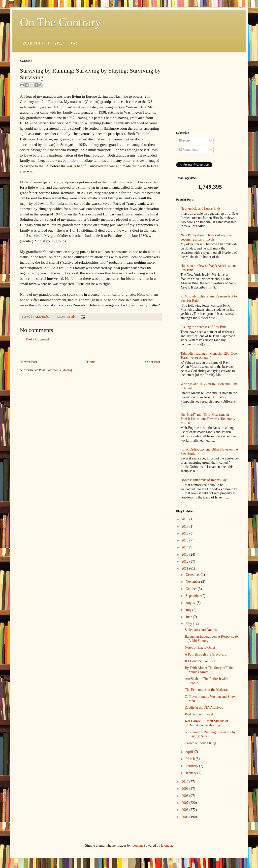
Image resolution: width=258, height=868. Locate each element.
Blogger (166, 846)
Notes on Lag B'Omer (200, 647)
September (193, 596)
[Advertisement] (91, 351)
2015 (186, 540)
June (189, 617)
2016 (186, 533)
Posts (185, 141)
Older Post (153, 362)
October (192, 589)
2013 (186, 555)
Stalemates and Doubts (201, 630)
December (193, 575)
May (189, 624)
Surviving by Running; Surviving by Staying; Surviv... (210, 734)
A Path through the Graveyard (206, 654)
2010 (186, 782)
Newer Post (29, 362)
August (191, 603)
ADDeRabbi (43, 317)
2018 (186, 519)
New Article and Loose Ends (201, 209)
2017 (186, 526)
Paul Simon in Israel (199, 714)
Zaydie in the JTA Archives (204, 708)
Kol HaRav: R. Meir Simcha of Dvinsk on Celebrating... (207, 723)
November (193, 582)
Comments (189, 149)
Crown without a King (200, 743)
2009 (186, 789)
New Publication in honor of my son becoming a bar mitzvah (206, 237)
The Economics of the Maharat (206, 690)
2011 (185, 568)
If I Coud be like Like (200, 661)
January (191, 773)
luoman (137, 846)
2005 (186, 817)
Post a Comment (38, 339)
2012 (186, 561)
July (189, 610)
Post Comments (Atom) (55, 370)
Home (91, 362)
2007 (186, 803)
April (190, 752)
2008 (186, 796)
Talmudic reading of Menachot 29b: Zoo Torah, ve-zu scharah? (209, 356)
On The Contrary (60, 22)
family (71, 317)
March (191, 759)
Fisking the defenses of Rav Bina (204, 327)
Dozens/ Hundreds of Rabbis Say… (205, 480)
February (192, 766)
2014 (186, 547)
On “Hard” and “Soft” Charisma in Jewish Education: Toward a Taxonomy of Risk (208, 419)
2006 (186, 810)
